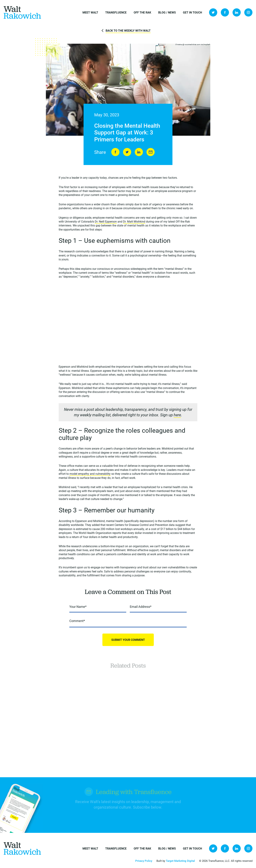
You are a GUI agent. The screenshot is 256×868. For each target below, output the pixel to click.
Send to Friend (151, 152)
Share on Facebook (115, 152)
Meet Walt (90, 12)
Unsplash (207, 44)
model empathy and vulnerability (90, 474)
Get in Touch (192, 12)
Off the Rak (142, 12)
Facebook (225, 12)
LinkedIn (237, 12)
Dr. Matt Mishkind (134, 221)
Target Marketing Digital (180, 861)
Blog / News (167, 12)
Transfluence (116, 12)
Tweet (127, 152)
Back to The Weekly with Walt (128, 30)
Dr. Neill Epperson (106, 221)
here (177, 415)
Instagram (248, 12)
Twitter (213, 12)
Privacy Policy (144, 861)
